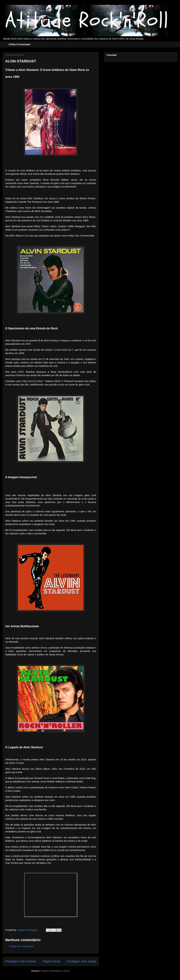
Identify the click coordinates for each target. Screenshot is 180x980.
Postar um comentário (21, 946)
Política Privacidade (19, 44)
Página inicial (52, 961)
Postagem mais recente (21, 961)
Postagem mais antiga (81, 961)
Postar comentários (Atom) (55, 971)
